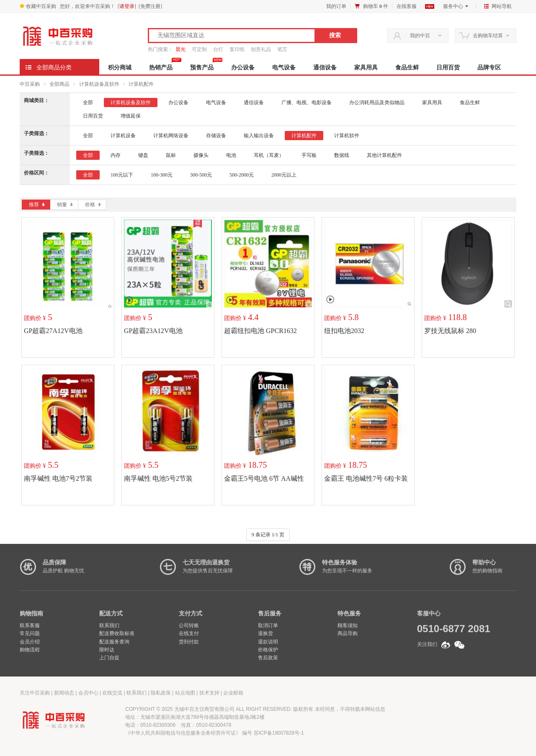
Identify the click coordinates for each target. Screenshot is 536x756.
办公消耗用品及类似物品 (377, 103)
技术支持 (209, 693)
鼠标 (171, 155)
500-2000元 (242, 175)
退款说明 (268, 642)
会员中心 (88, 693)
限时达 (107, 650)
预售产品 (202, 67)
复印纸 (237, 49)
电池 (231, 155)
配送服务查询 (114, 642)
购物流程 (30, 650)
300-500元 (201, 175)
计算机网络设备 (171, 136)
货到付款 (189, 642)
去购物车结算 (488, 36)
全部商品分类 (54, 67)
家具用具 (366, 67)
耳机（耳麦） (269, 155)
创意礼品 (261, 49)
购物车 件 (376, 6)
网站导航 (498, 6)
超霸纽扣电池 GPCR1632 (260, 331)
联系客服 (30, 625)
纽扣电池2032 (344, 331)
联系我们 (109, 625)
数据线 (342, 155)
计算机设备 (123, 136)
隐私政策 (161, 693)
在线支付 (189, 633)
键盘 (143, 155)
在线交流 (112, 693)
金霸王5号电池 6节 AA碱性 (264, 478)
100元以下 (122, 175)
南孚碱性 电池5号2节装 (158, 478)
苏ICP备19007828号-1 (279, 733)
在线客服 (407, 6)
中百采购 (30, 84)
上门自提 (109, 658)
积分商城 (120, 67)
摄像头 (201, 155)
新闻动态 (64, 693)
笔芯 (282, 49)
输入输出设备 (259, 136)
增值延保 (131, 116)
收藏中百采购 (38, 6)
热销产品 (161, 67)
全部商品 (59, 84)
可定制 (199, 49)
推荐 (37, 205)
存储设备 (216, 136)
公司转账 (189, 625)
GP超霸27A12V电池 (53, 331)
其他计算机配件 (384, 155)
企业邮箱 (233, 693)
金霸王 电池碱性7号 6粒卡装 (366, 478)
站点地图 (185, 693)
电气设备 (284, 67)
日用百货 (448, 67)
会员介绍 (30, 642)
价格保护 (268, 650)
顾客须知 (348, 625)
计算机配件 (141, 84)
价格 (93, 205)
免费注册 (150, 6)
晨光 (180, 49)
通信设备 (325, 67)
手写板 (309, 155)
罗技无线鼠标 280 (450, 331)
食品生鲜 (407, 67)
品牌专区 (489, 67)
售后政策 (268, 658)
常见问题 (30, 633)
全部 (88, 103)
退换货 (265, 633)
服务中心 (456, 6)
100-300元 (162, 175)
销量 (65, 205)
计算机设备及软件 (99, 84)
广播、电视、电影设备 (307, 103)
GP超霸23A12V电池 (153, 331)
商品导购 (348, 633)
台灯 (218, 49)
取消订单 (268, 625)
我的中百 (420, 36)
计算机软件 (347, 136)
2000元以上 (284, 175)
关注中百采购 (35, 693)
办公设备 (243, 67)
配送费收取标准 (117, 633)
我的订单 (336, 6)
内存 (116, 155)
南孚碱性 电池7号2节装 (58, 478)
